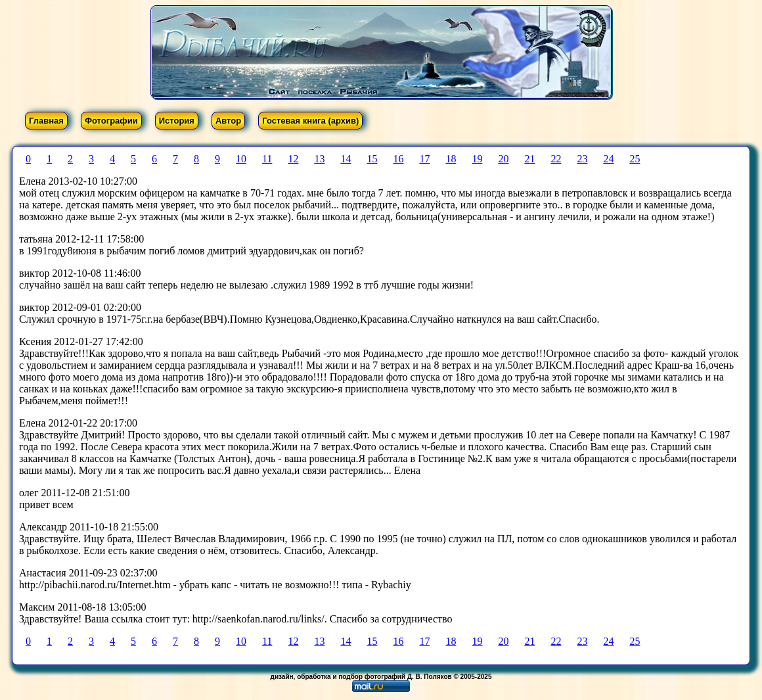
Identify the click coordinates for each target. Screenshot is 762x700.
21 (529, 159)
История (177, 121)
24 (608, 159)
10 (241, 159)
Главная (46, 121)
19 (477, 159)
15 (372, 159)
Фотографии (111, 121)
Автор (228, 121)
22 (556, 159)
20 (503, 159)
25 (635, 159)
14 (346, 159)
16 (398, 159)
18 (451, 159)
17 (424, 159)
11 (267, 159)
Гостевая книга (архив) (310, 121)
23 (582, 159)
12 (293, 159)
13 (319, 159)
